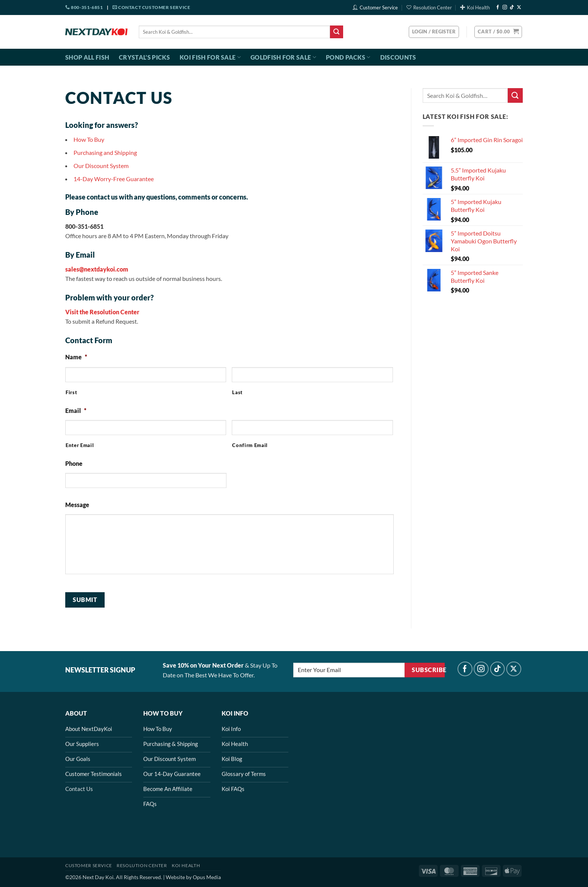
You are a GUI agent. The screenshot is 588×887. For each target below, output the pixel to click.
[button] (498, 32)
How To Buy (89, 139)
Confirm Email (250, 445)
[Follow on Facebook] (498, 8)
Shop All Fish (87, 57)
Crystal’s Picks (144, 57)
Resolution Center (429, 8)
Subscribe (428, 670)
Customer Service (375, 8)
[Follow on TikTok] (512, 8)
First (71, 392)
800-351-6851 (84, 7)
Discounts (398, 57)
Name (76, 357)
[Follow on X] (519, 8)
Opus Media (207, 877)
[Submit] (336, 32)
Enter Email (80, 445)
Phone (74, 463)
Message (77, 505)
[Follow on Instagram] (505, 8)
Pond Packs (348, 57)
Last (237, 392)
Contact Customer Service (151, 7)
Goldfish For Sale (283, 57)
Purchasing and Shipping (105, 152)
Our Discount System (101, 166)
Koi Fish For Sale (210, 57)
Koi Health (475, 8)
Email (76, 410)
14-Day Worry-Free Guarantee (114, 179)
